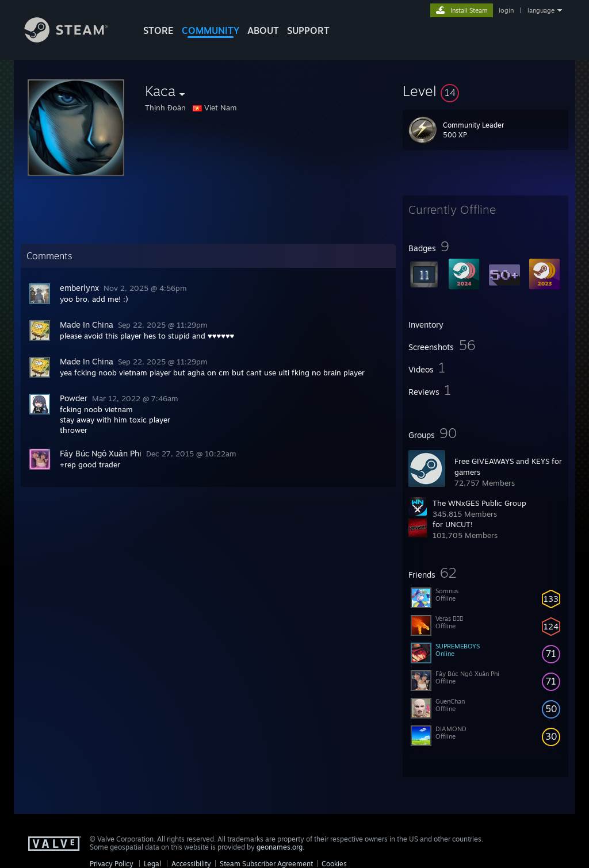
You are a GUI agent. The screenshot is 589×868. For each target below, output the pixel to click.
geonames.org (280, 847)
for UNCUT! (453, 524)
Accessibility (191, 864)
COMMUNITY (211, 30)
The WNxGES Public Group (479, 503)
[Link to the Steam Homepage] (75, 39)
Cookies (334, 864)
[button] (485, 91)
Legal (152, 864)
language (541, 10)
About (263, 30)
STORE (158, 30)
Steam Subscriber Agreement (266, 864)
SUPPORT (308, 30)
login (506, 10)
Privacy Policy (112, 864)
